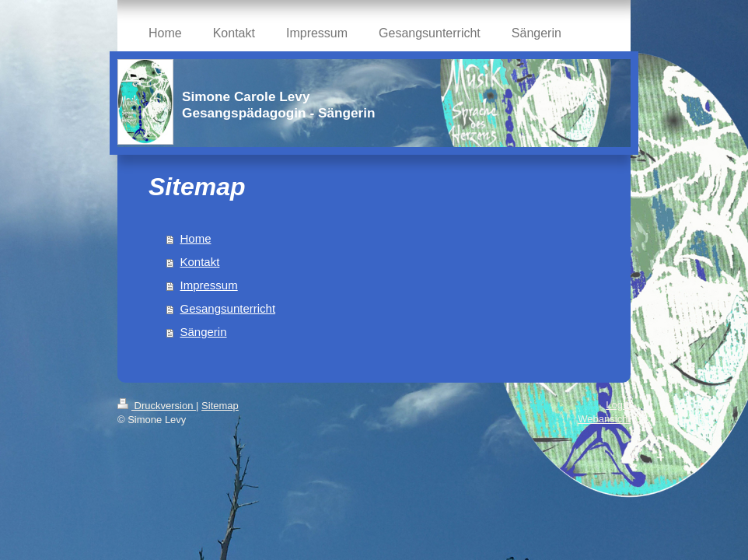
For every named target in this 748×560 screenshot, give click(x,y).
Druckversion (157, 406)
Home (196, 238)
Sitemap (220, 406)
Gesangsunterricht (228, 308)
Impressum (209, 285)
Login (618, 405)
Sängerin (204, 332)
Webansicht (604, 419)
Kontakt (200, 262)
